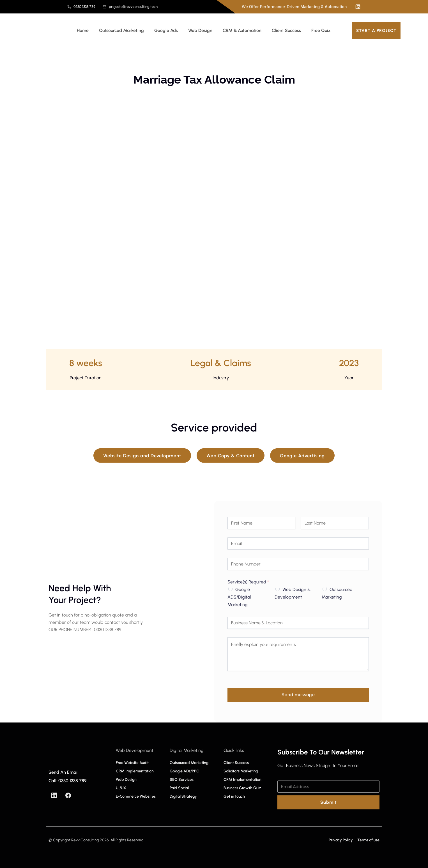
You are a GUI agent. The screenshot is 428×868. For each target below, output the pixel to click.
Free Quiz (321, 30)
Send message (298, 695)
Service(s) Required (248, 582)
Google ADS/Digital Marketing (239, 597)
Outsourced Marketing (121, 30)
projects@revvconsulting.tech (130, 7)
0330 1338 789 (81, 7)
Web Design (200, 30)
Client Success (286, 30)
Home (83, 30)
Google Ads (166, 30)
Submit (329, 802)
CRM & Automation (242, 30)
